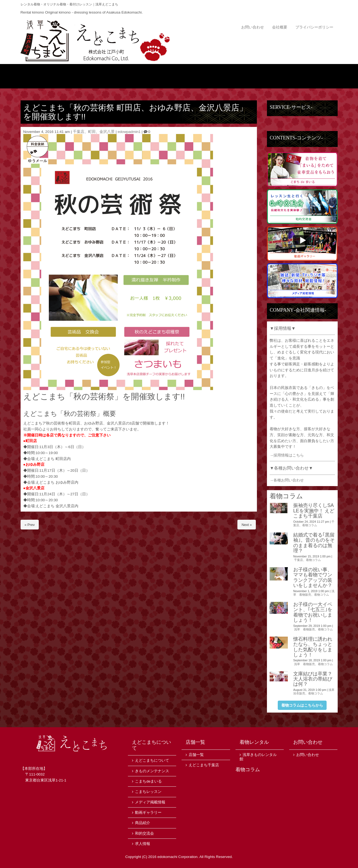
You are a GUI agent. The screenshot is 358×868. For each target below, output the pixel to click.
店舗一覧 (311, 76)
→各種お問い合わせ (287, 480)
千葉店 (79, 132)
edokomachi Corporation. (178, 857)
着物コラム (310, 525)
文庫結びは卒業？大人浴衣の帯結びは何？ (313, 679)
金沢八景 (107, 132)
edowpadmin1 (129, 132)
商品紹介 (153, 76)
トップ (47, 76)
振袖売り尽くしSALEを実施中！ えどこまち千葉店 (314, 511)
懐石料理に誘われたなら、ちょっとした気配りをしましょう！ (313, 647)
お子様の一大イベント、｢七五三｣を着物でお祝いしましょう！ (313, 612)
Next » (247, 525)
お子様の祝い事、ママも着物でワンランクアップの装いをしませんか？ (313, 577)
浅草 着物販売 (304, 629)
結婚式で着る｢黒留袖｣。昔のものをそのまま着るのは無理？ (314, 543)
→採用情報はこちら (287, 455)
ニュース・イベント (206, 76)
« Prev (30, 525)
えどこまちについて (100, 76)
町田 (92, 132)
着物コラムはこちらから (302, 705)
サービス (258, 76)
